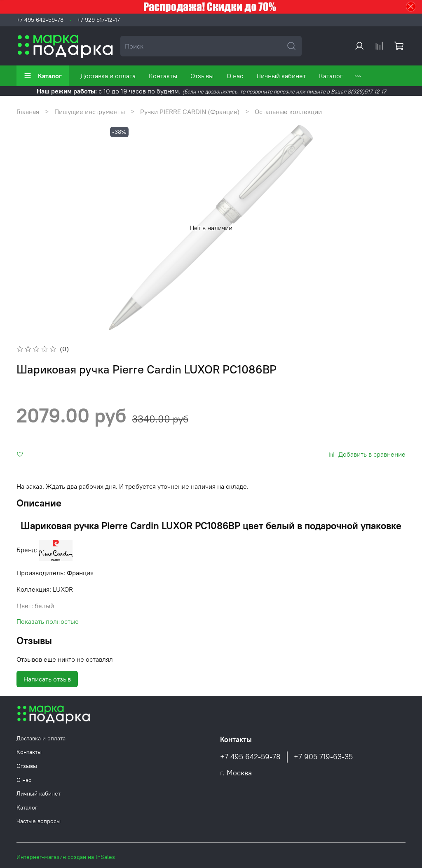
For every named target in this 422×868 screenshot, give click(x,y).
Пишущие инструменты (90, 112)
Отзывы (202, 76)
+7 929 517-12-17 (98, 20)
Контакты (163, 76)
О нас (235, 76)
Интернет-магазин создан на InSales (66, 857)
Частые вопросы (39, 821)
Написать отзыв (47, 679)
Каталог (43, 76)
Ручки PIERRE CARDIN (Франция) (190, 112)
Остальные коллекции (288, 112)
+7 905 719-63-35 (323, 757)
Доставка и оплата (108, 76)
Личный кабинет (281, 76)
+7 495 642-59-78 (40, 20)
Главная (28, 112)
